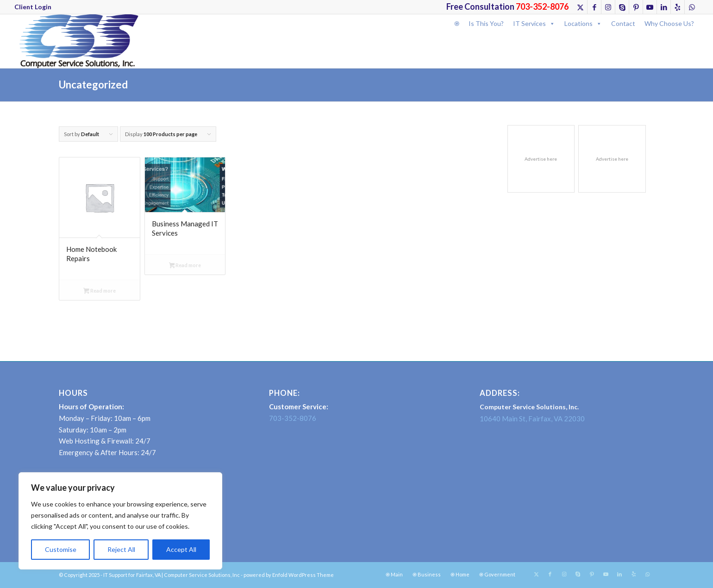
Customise (61, 549)
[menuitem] (33, 7)
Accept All (181, 549)
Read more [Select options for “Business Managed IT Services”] (185, 266)
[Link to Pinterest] (636, 7)
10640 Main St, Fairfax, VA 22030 (532, 419)
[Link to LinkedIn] (664, 7)
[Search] (453, 39)
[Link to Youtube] (650, 7)
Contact (623, 23)
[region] (120, 521)
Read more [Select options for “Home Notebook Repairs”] (100, 291)
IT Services (534, 24)
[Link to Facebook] (594, 7)
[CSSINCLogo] (77, 41)
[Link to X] (580, 7)
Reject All (121, 549)
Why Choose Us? (669, 23)
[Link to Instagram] (608, 7)
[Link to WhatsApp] (692, 7)
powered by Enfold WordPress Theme (289, 575)
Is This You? (486, 23)
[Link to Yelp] (678, 7)
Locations (583, 24)
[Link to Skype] (622, 7)
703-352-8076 (293, 418)
